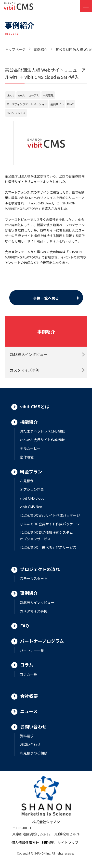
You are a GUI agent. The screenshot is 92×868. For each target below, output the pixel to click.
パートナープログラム (42, 641)
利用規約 (48, 843)
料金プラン (31, 471)
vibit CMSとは (35, 406)
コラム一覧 (28, 674)
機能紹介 (29, 422)
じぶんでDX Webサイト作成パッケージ (50, 515)
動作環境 (27, 457)
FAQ (25, 625)
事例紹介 (40, 49)
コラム (27, 665)
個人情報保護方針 (25, 843)
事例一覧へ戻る (46, 298)
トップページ (15, 49)
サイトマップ (68, 843)
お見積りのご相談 (34, 753)
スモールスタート (34, 578)
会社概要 (29, 696)
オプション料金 (32, 489)
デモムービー (30, 448)
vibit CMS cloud (32, 498)
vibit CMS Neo (31, 507)
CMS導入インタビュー (28, 354)
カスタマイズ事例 (25, 370)
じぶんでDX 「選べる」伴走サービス (48, 547)
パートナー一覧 (32, 650)
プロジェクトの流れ (40, 569)
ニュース (29, 711)
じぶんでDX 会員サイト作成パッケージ (50, 524)
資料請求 (27, 736)
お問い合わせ (33, 727)
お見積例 (27, 481)
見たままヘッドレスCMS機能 (42, 431)
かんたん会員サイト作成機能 (42, 440)
